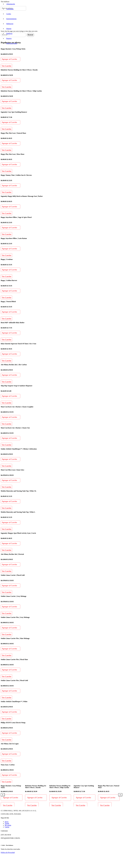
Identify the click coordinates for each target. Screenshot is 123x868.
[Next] (120, 795)
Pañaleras (9, 34)
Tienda (7, 823)
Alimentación (11, 4)
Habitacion (10, 24)
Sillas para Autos (12, 43)
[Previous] (3, 795)
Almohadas (10, 9)
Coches (9, 14)
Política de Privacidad (8, 852)
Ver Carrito (6, 66)
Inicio (7, 822)
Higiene (9, 29)
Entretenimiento (11, 19)
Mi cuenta (8, 825)
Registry (9, 38)
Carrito (7, 827)
